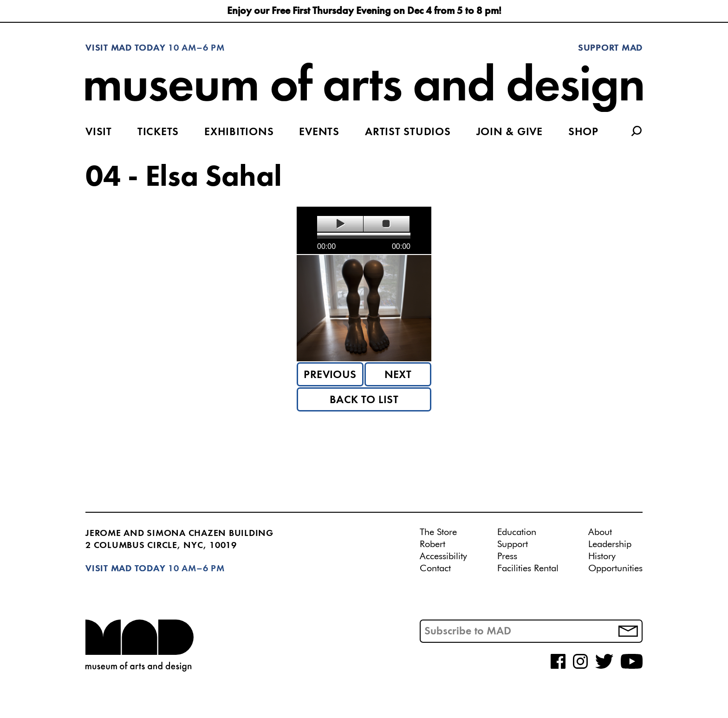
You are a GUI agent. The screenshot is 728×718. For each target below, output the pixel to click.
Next (398, 375)
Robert (432, 544)
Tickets (158, 132)
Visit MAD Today (125, 48)
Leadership (610, 544)
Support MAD (610, 48)
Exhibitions (239, 132)
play (340, 224)
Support (513, 544)
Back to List (364, 400)
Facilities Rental (528, 568)
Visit (99, 132)
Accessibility (443, 556)
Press (507, 556)
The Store (438, 532)
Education (517, 532)
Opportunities (615, 568)
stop (387, 224)
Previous (330, 375)
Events (319, 132)
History (602, 556)
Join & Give (510, 132)
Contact (435, 568)
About (600, 532)
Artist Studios (408, 132)
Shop (583, 132)
